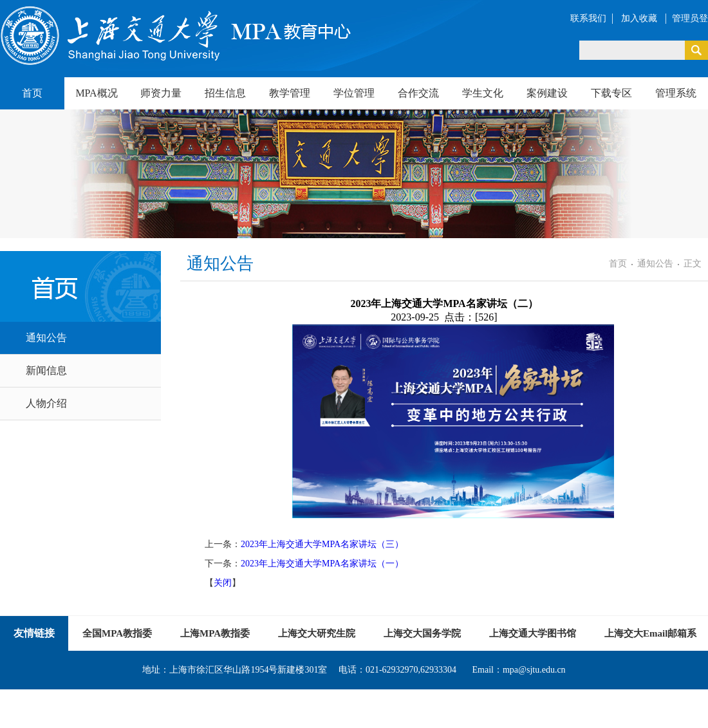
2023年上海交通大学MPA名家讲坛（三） (322, 544)
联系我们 (588, 18)
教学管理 (290, 93)
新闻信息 (46, 370)
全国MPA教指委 (117, 633)
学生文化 (483, 93)
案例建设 (547, 93)
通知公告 (46, 338)
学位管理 (354, 93)
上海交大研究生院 (317, 633)
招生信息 (225, 93)
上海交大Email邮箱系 (650, 633)
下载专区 (611, 93)
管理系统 (676, 93)
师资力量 (161, 93)
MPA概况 (96, 93)
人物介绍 (46, 403)
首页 (32, 93)
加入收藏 (640, 18)
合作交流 (418, 93)
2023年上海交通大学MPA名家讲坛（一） (322, 564)
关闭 (223, 583)
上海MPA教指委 (215, 633)
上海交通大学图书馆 (533, 633)
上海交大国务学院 (422, 633)
